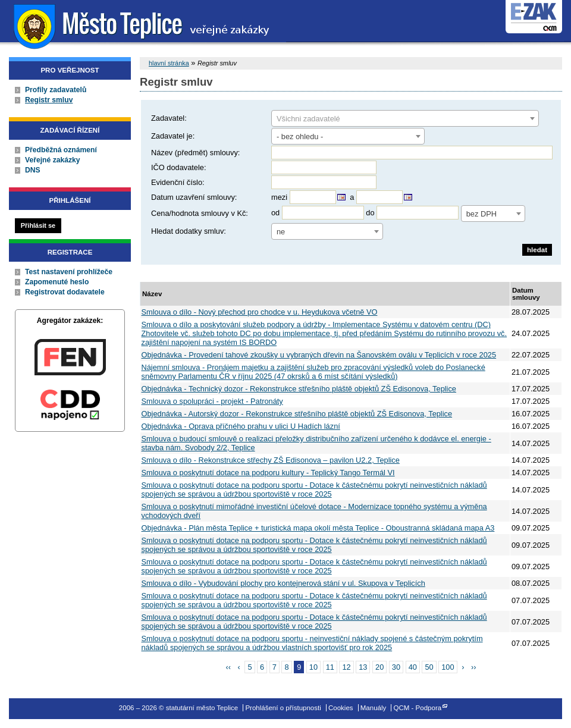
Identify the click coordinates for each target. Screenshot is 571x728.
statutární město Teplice (143, 25)
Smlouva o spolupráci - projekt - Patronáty (212, 401)
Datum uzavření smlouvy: (194, 197)
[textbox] (405, 119)
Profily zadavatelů (56, 90)
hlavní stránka (169, 63)
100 (448, 667)
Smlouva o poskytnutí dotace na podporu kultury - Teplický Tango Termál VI (268, 473)
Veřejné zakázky (53, 160)
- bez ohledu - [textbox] (300, 136)
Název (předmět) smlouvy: (195, 153)
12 (346, 667)
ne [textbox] (281, 232)
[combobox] (405, 118)
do (370, 213)
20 (379, 667)
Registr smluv (49, 100)
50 (429, 667)
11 (330, 667)
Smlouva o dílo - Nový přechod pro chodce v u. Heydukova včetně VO (260, 312)
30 (396, 667)
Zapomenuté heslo (57, 282)
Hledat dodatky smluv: (189, 231)
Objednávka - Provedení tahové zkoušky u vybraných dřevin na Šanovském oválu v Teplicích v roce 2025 (319, 355)
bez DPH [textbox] (481, 214)
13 (363, 667)
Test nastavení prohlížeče (69, 272)
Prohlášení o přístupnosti (283, 708)
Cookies (341, 708)
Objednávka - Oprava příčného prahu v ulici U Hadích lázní (241, 426)
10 (313, 667)
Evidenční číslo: (178, 182)
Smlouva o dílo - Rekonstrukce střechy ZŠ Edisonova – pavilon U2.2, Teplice (271, 460)
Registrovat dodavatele (65, 292)
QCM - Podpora (418, 708)
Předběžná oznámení (61, 150)
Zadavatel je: (173, 136)
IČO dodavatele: (178, 167)
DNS (33, 170)
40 (413, 667)
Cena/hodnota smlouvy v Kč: (200, 213)
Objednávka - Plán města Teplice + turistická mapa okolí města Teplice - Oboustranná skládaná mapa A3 (318, 528)
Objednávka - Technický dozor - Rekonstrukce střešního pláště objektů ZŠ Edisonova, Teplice (299, 389)
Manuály (374, 708)
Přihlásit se (38, 225)
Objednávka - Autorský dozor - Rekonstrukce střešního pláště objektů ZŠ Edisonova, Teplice (297, 414)
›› (474, 667)
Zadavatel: (169, 118)
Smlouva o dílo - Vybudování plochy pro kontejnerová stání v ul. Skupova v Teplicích (283, 583)
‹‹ (228, 667)
